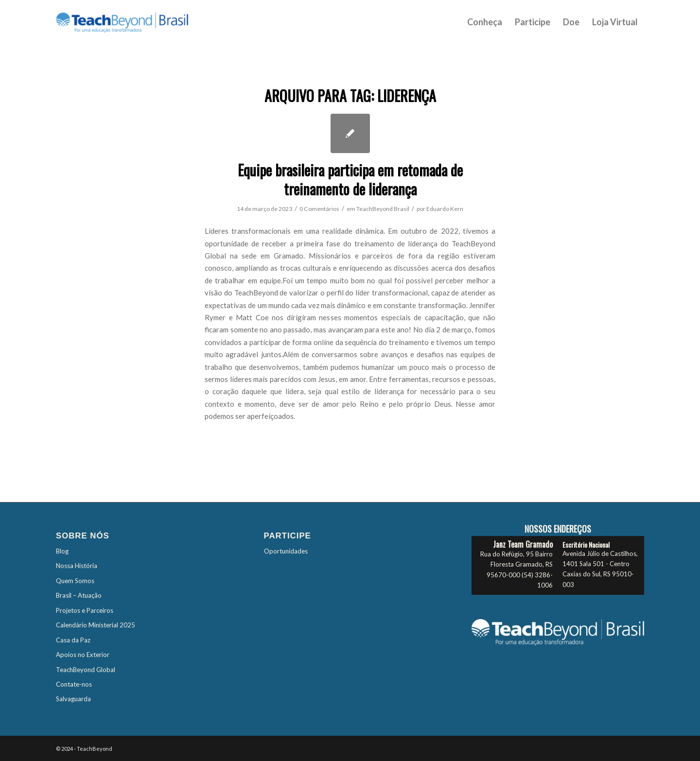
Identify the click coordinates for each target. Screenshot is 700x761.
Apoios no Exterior (83, 655)
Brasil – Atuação (79, 595)
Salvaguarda (73, 699)
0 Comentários (319, 209)
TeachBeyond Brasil (383, 209)
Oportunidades (286, 551)
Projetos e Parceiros (85, 610)
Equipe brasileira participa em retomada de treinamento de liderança (350, 179)
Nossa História (77, 566)
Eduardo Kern (445, 209)
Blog (62, 551)
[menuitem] (485, 22)
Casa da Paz (73, 640)
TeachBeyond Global (86, 670)
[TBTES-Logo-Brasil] (135, 22)
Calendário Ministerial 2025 (96, 625)
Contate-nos (74, 684)
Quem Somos (75, 581)
